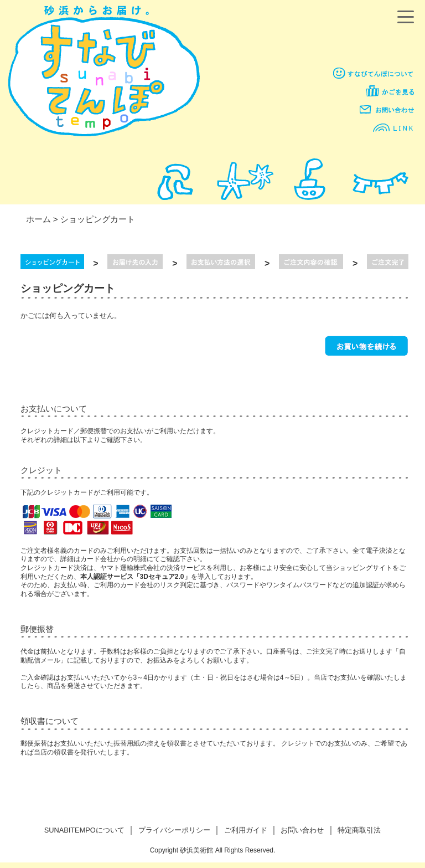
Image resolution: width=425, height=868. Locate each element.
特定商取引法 (359, 830)
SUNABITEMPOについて (84, 830)
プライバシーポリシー (174, 830)
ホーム (38, 219)
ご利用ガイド (246, 830)
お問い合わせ (302, 830)
